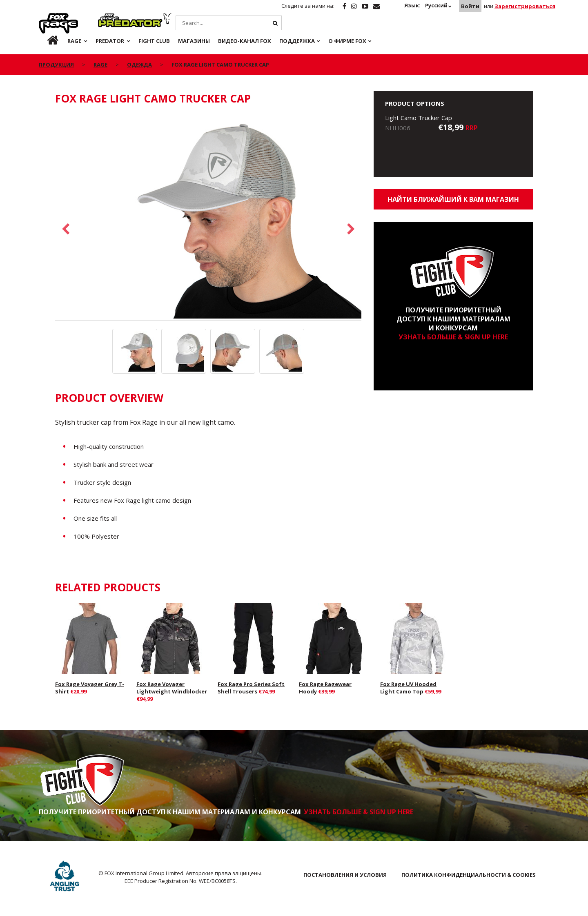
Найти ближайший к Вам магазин (453, 199)
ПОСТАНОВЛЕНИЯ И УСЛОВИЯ (345, 875)
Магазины (194, 41)
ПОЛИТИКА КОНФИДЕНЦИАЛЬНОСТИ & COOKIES (469, 875)
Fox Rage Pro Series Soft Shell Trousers (251, 688)
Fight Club (154, 41)
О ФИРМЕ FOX (347, 41)
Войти (470, 6)
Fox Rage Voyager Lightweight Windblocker (172, 688)
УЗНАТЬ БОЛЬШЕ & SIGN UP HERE (453, 337)
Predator (112, 18)
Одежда (139, 65)
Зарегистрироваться (525, 6)
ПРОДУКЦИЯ (56, 65)
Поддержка (297, 41)
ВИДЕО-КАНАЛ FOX (245, 41)
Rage (47, 18)
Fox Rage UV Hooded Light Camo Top (408, 688)
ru (46, 41)
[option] (208, 217)
